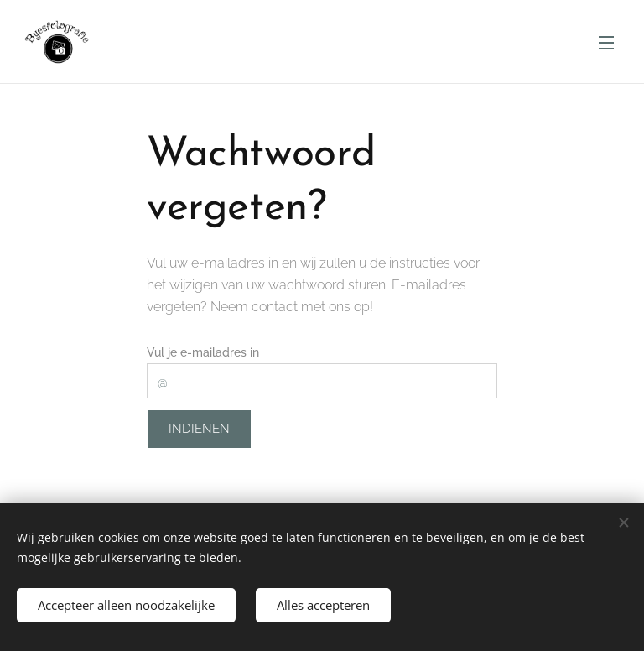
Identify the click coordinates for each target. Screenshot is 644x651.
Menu (606, 43)
